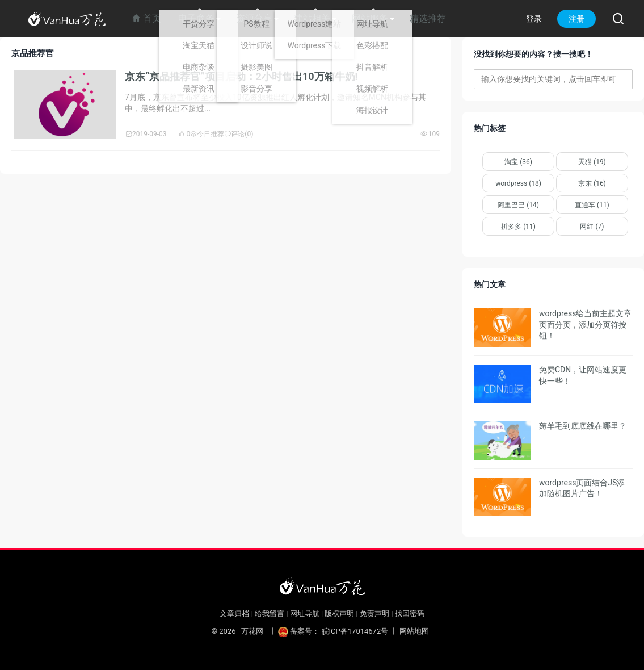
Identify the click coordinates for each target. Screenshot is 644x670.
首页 (146, 18)
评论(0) (239, 134)
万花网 (252, 631)
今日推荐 (207, 134)
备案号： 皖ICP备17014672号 (334, 631)
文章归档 (234, 614)
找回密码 (410, 614)
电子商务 (196, 18)
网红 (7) (592, 227)
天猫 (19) (592, 162)
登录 (534, 19)
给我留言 (270, 614)
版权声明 (339, 614)
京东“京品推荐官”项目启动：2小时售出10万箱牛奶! (241, 76)
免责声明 (374, 614)
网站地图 (414, 631)
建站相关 (312, 18)
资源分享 (254, 18)
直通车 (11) (592, 205)
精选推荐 (428, 18)
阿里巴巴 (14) (518, 205)
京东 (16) (592, 183)
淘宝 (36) (518, 162)
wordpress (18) (518, 183)
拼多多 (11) (518, 227)
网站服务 (370, 18)
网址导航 (305, 614)
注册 (576, 19)
